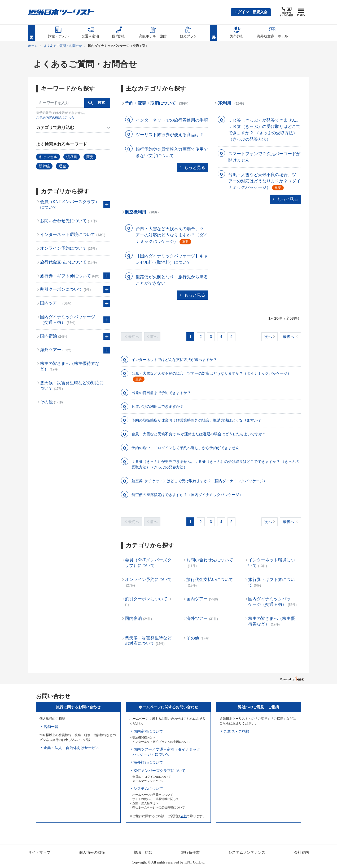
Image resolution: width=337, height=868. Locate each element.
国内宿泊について (148, 731)
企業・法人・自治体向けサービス (71, 748)
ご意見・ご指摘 (237, 731)
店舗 (183, 816)
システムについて (148, 789)
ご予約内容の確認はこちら (55, 118)
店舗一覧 (51, 727)
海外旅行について (148, 762)
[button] (251, 12)
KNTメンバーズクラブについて (159, 771)
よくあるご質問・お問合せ (63, 46)
